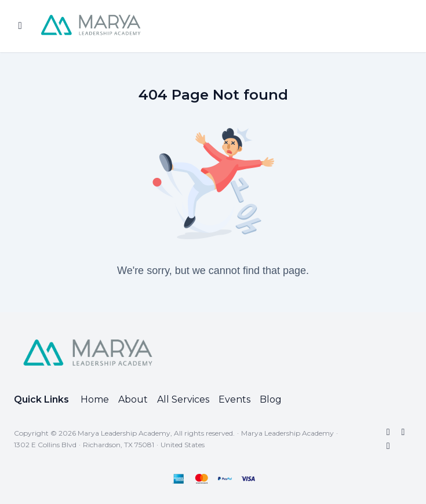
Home (95, 399)
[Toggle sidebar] (20, 26)
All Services (183, 399)
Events (234, 399)
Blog (271, 399)
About (133, 399)
